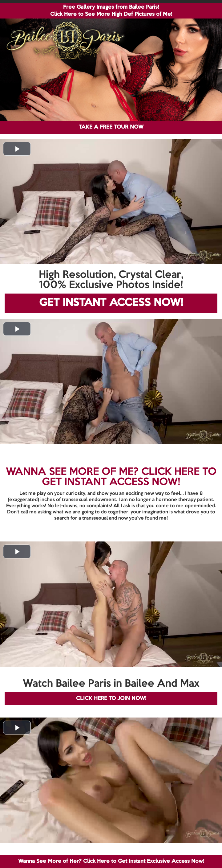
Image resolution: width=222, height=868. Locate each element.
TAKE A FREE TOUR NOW (111, 127)
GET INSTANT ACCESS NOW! (111, 303)
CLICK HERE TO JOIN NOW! (111, 699)
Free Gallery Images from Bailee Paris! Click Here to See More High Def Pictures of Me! (111, 11)
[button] (17, 149)
